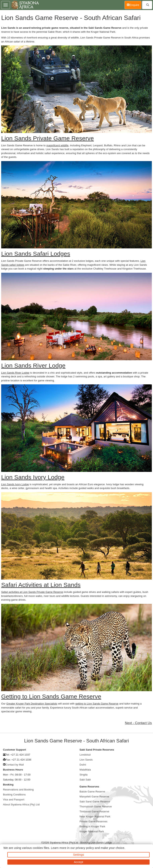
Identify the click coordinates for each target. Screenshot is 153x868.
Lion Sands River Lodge (15, 373)
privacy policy (85, 848)
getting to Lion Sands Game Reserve (97, 704)
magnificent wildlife (57, 145)
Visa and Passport (14, 800)
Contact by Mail (15, 765)
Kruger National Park (92, 831)
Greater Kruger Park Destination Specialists (32, 704)
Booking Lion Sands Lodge (96, 843)
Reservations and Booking (18, 790)
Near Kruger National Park (95, 816)
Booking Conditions (14, 795)
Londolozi (85, 755)
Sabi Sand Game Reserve (95, 802)
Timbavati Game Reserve (94, 811)
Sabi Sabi (85, 780)
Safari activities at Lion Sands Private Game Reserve (32, 592)
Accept (78, 862)
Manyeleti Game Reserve (94, 797)
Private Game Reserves (93, 821)
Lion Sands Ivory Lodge (15, 484)
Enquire (134, 5)
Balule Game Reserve (92, 792)
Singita (83, 775)
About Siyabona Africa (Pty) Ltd (21, 805)
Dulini (83, 765)
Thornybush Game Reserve (96, 806)
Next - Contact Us (138, 723)
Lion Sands (86, 760)
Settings (79, 855)
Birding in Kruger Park (92, 826)
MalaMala (85, 770)
